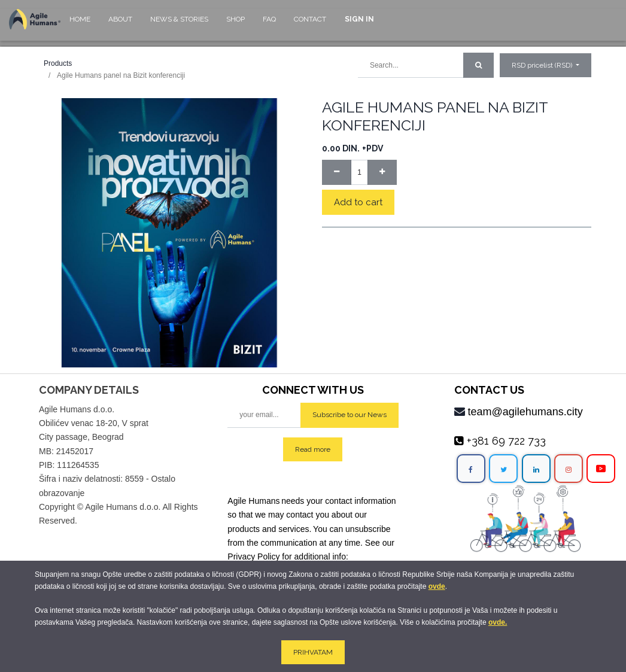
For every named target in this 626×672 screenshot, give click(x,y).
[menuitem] (80, 25)
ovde (437, 586)
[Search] (478, 65)
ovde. (498, 622)
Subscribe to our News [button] (350, 415)
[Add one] (382, 172)
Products (58, 63)
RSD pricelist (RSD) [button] (543, 65)
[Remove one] (337, 172)
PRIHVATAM (313, 652)
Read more (313, 449)
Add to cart (358, 202)
